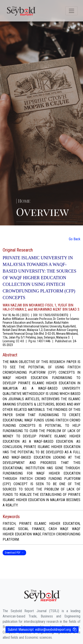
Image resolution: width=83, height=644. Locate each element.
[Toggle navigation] (71, 11)
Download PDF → (14, 553)
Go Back (75, 239)
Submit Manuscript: (39, 630)
